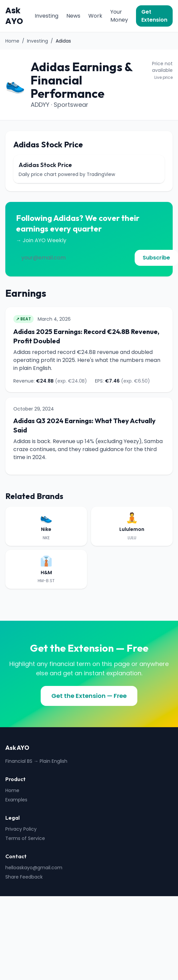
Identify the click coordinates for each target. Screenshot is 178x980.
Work (95, 16)
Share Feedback (24, 877)
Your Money (119, 16)
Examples (16, 800)
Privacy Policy (21, 829)
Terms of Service (25, 838)
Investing (46, 16)
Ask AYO (14, 16)
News (73, 16)
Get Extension (154, 16)
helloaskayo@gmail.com (34, 868)
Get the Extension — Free (89, 696)
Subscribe (156, 258)
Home (12, 41)
